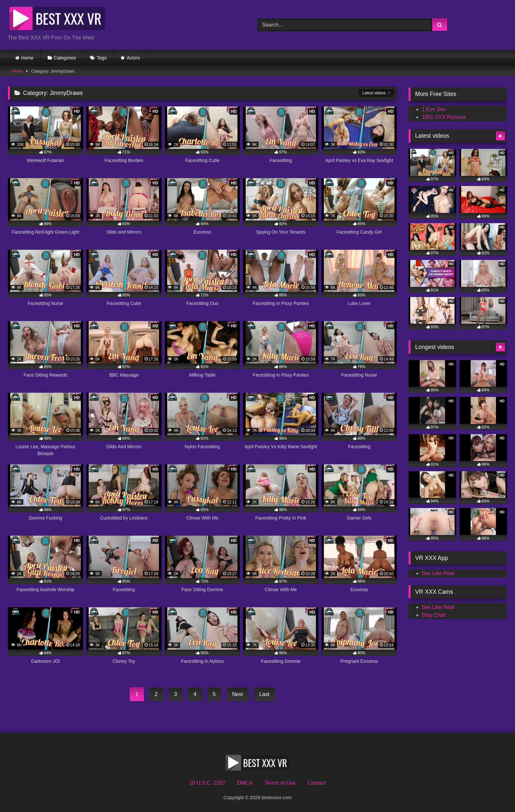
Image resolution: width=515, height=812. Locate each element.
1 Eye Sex (434, 109)
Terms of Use (280, 783)
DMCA (245, 783)
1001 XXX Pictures (444, 117)
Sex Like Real (438, 573)
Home (27, 58)
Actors (133, 58)
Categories (65, 58)
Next (238, 694)
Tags (102, 58)
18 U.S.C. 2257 (207, 783)
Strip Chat (433, 615)
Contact (316, 783)
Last (264, 694)
